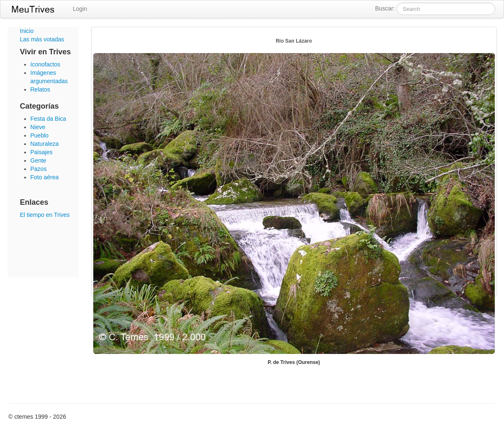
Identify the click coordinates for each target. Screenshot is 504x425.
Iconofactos (46, 64)
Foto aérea (45, 177)
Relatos (40, 89)
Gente (38, 160)
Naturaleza (45, 144)
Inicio (27, 31)
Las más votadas (42, 39)
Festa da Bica (49, 119)
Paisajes (42, 152)
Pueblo (40, 135)
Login (80, 9)
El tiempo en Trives (45, 215)
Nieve (38, 127)
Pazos (39, 169)
